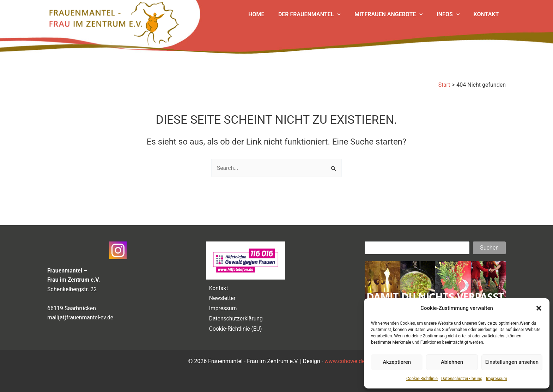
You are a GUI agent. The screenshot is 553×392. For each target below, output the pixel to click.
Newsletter (221, 296)
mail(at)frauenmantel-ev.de (81, 315)
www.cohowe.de (345, 361)
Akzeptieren (397, 362)
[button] (539, 308)
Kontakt (217, 285)
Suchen (489, 245)
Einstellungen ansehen (512, 362)
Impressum (497, 379)
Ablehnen (452, 362)
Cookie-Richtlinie (422, 379)
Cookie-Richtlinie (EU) (235, 328)
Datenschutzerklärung (462, 379)
